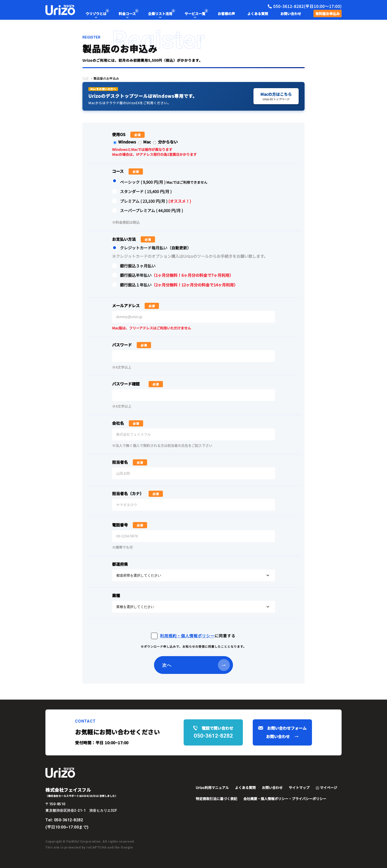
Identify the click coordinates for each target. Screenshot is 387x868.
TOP (86, 79)
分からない (165, 142)
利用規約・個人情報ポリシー (187, 636)
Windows (125, 142)
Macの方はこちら (276, 96)
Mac (145, 142)
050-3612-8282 (69, 820)
